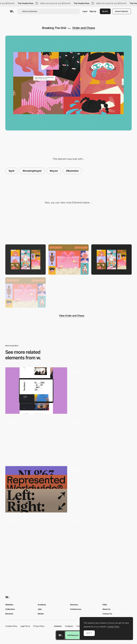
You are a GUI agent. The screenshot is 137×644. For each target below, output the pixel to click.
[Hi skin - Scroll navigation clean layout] (36, 440)
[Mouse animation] (36, 539)
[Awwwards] (12, 11)
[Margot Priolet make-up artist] (101, 540)
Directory (74, 605)
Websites (9, 605)
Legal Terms (25, 626)
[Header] (69, 260)
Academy (42, 605)
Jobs (40, 609)
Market (41, 614)
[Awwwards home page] (60, 635)
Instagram (69, 626)
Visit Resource (73, 635)
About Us (106, 609)
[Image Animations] (69, 227)
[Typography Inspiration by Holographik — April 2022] (36, 489)
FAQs (105, 605)
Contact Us (107, 614)
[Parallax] (26, 227)
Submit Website (122, 11)
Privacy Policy (39, 626)
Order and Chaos (84, 28)
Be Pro (105, 11)
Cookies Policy (11, 626)
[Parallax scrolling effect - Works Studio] (101, 440)
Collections (10, 609)
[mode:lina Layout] (36, 391)
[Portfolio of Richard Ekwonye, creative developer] (101, 489)
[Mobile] (26, 260)
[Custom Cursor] (111, 227)
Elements (9, 614)
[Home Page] (101, 391)
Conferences (76, 609)
